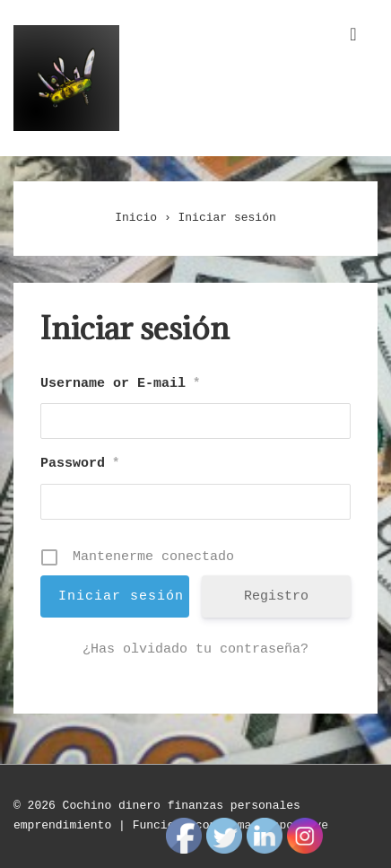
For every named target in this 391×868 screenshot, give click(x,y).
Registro (276, 596)
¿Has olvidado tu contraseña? (195, 649)
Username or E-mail (120, 384)
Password (80, 464)
